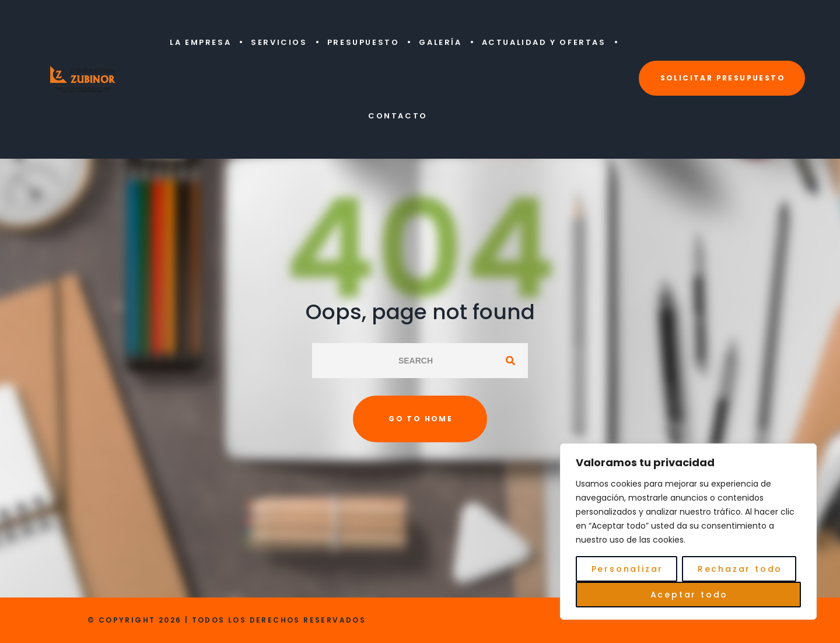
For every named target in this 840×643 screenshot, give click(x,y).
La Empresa (200, 42)
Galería (440, 42)
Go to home (421, 419)
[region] (688, 532)
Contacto (398, 116)
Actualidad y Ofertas (544, 42)
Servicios (279, 42)
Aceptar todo (689, 595)
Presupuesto (363, 42)
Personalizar (628, 569)
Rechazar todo (740, 569)
